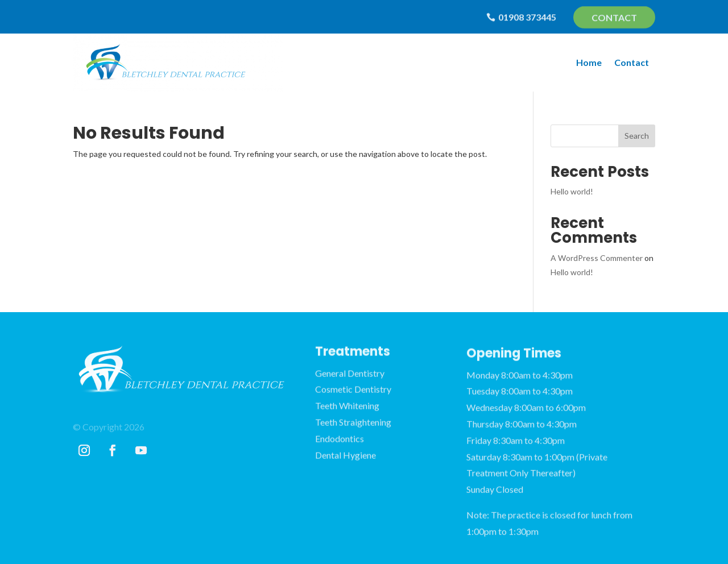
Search (637, 136)
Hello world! (572, 191)
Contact (614, 18)
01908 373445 (527, 17)
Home (589, 62)
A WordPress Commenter (597, 258)
